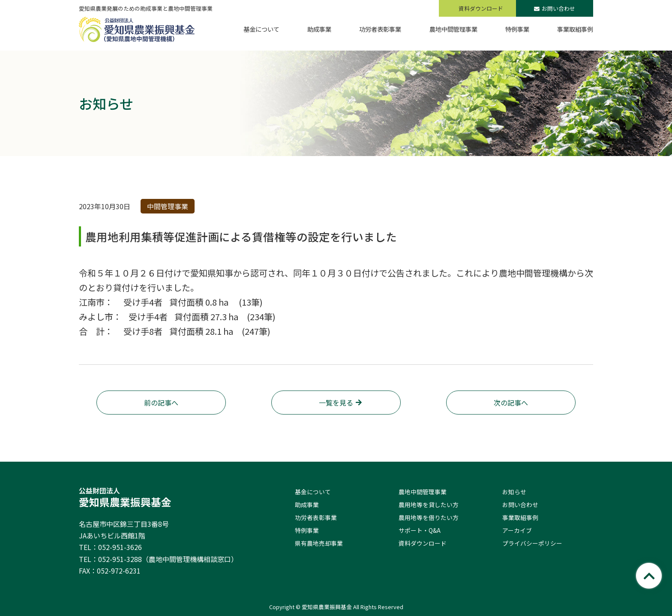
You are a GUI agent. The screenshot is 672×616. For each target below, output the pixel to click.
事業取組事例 (520, 517)
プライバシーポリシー (532, 543)
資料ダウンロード (423, 543)
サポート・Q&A (420, 530)
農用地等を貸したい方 (429, 505)
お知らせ (514, 492)
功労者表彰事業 (316, 517)
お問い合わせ (555, 8)
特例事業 (307, 530)
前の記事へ (161, 403)
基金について (313, 492)
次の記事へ (511, 403)
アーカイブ (517, 530)
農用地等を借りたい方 (429, 517)
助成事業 (307, 505)
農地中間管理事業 (423, 492)
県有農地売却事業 (319, 543)
